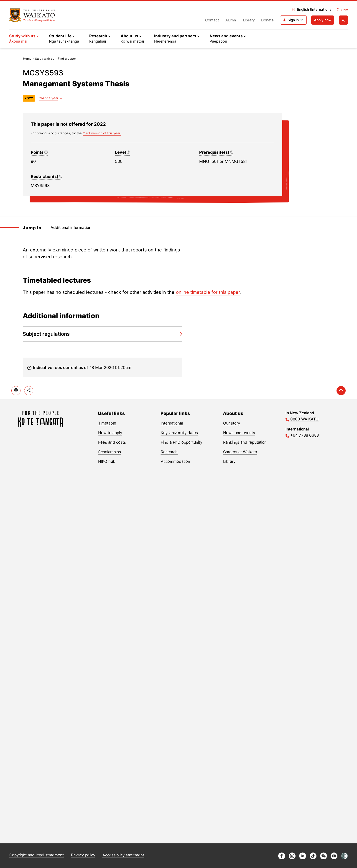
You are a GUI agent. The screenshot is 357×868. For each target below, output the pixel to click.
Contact (212, 20)
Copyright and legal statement (37, 855)
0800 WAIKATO (304, 419)
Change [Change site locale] (342, 9)
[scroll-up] (341, 391)
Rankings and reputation (245, 442)
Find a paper (67, 59)
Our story (232, 423)
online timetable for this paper (208, 292)
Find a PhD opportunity (181, 442)
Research (169, 452)
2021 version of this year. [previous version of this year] (102, 133)
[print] (16, 391)
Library (249, 20)
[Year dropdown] (50, 98)
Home (27, 59)
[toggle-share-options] (29, 391)
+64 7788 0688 (305, 435)
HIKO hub (107, 461)
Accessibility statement (123, 855)
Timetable (107, 423)
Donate (267, 20)
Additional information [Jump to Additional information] (71, 228)
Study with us (45, 59)
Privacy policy (83, 855)
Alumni (231, 20)
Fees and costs (112, 442)
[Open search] (343, 20)
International (172, 423)
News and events (239, 433)
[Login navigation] (293, 20)
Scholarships (110, 452)
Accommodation (175, 461)
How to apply (110, 433)
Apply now (323, 20)
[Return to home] (32, 15)
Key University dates (179, 433)
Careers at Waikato (240, 452)
